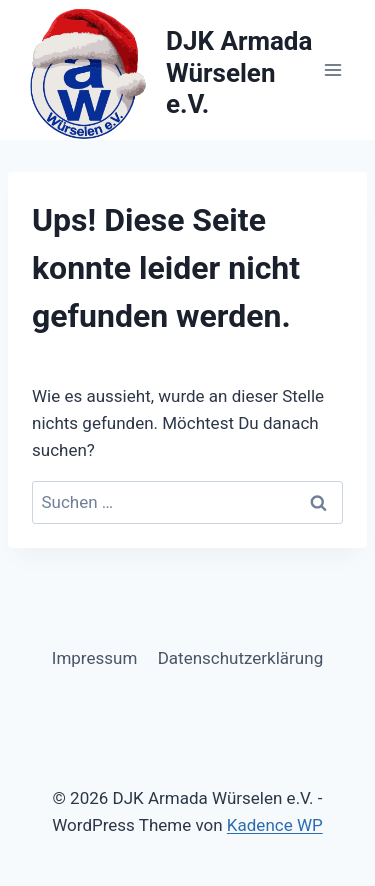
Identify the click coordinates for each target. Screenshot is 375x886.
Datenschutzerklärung (240, 658)
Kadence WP (275, 825)
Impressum (95, 658)
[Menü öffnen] (332, 70)
